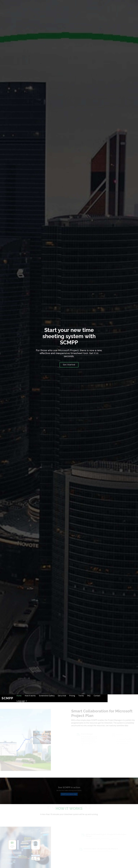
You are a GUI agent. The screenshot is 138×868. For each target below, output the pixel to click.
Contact (113, 698)
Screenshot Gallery (63, 698)
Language (124, 698)
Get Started (69, 365)
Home (35, 698)
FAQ (105, 698)
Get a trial (78, 698)
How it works (46, 698)
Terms (97, 698)
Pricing (88, 698)
